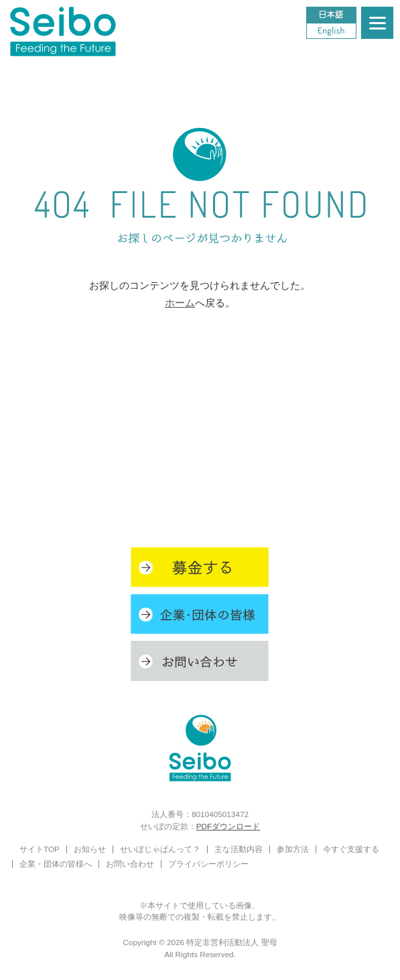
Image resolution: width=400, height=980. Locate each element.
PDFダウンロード (228, 826)
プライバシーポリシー (208, 864)
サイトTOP (40, 849)
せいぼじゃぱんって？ (160, 849)
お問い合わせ (130, 864)
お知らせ (90, 849)
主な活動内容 (239, 849)
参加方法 (293, 849)
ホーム (180, 303)
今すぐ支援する (351, 849)
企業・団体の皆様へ (56, 864)
